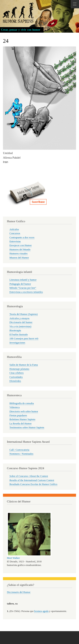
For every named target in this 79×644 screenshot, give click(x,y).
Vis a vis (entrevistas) (20, 326)
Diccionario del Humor (19, 592)
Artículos (14, 229)
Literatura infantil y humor (23, 280)
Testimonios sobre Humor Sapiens (27, 427)
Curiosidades (16, 377)
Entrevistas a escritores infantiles (26, 292)
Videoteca (15, 407)
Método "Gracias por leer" (23, 288)
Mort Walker (13, 558)
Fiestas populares (18, 415)
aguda (46, 611)
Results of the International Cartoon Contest (32, 480)
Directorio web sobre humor (24, 411)
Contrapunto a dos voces (22, 237)
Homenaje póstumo (19, 369)
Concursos (15, 233)
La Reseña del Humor (21, 424)
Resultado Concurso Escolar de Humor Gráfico (33, 484)
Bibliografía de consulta (22, 403)
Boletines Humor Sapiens (22, 419)
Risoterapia (15, 330)
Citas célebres (17, 373)
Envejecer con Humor (21, 245)
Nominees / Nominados (21, 454)
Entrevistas (15, 241)
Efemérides (15, 381)
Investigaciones (17, 343)
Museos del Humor (19, 258)
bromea (38, 611)
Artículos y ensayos (20, 318)
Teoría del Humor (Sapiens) (24, 314)
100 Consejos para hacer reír (24, 339)
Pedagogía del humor (20, 284)
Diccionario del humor (21, 322)
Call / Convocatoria (19, 450)
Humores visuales (19, 253)
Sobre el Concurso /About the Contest (29, 476)
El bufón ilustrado (19, 335)
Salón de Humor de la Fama (24, 365)
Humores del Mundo (20, 250)
